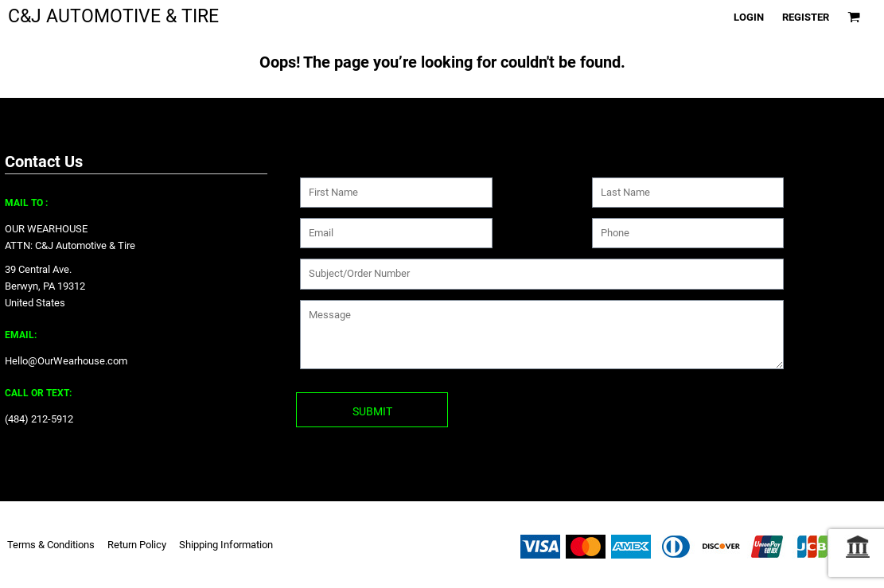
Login (749, 17)
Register (806, 17)
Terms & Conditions (51, 545)
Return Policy (137, 545)
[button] (854, 17)
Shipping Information (226, 545)
